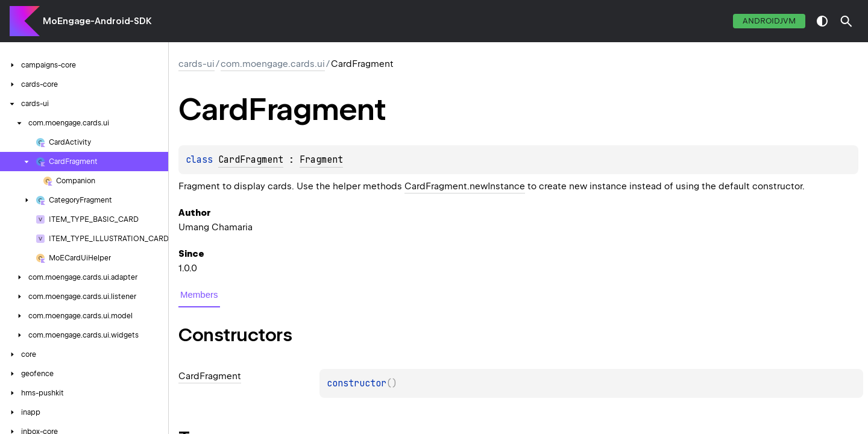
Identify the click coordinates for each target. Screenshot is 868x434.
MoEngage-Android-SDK (97, 21)
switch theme (822, 21)
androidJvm (769, 21)
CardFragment (251, 160)
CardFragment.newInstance (465, 186)
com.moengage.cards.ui (273, 64)
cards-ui (197, 64)
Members (199, 294)
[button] (846, 21)
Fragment (321, 160)
